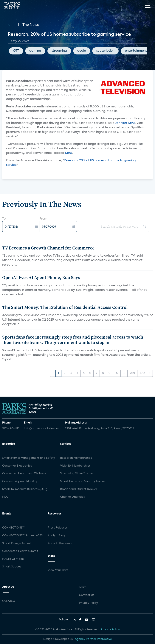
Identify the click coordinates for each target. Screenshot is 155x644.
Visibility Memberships (75, 466)
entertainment (136, 51)
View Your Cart (58, 570)
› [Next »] (150, 373)
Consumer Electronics (17, 466)
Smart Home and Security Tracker (83, 481)
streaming (59, 51)
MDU (5, 497)
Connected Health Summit (20, 551)
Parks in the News (60, 543)
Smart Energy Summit (17, 543)
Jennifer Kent (125, 123)
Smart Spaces (12, 567)
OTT (16, 51)
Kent (69, 153)
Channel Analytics (72, 497)
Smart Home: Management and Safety (29, 458)
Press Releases (58, 528)
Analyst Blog (56, 536)
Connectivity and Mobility (20, 481)
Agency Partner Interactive (93, 639)
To (4, 219)
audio (82, 51)
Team (83, 587)
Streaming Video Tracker (77, 474)
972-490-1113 (11, 429)
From (43, 219)
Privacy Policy (88, 603)
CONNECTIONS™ (13, 528)
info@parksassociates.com (42, 429)
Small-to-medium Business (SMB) (25, 489)
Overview (9, 601)
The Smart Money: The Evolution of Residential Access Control (65, 307)
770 (142, 373)
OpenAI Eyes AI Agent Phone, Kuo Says (41, 277)
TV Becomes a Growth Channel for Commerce (48, 248)
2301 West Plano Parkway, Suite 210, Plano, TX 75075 (99, 429)
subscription (105, 51)
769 (132, 373)
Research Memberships (76, 458)
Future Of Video (13, 559)
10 (117, 373)
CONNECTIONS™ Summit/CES (22, 536)
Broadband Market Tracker (79, 489)
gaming (35, 51)
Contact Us (87, 595)
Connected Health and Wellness (24, 474)
